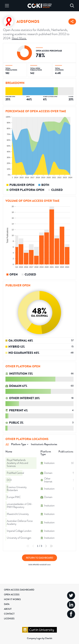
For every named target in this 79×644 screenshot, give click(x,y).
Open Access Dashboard (19, 590)
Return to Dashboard (39, 558)
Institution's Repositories (44, 444)
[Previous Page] (33, 546)
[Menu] (7, 6)
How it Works (12, 599)
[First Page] (28, 546)
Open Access (12, 594)
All (7, 444)
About (8, 609)
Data (7, 604)
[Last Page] (51, 546)
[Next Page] (46, 546)
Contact (9, 614)
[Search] (72, 6)
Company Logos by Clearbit (40, 638)
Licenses (9, 619)
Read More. (19, 38)
